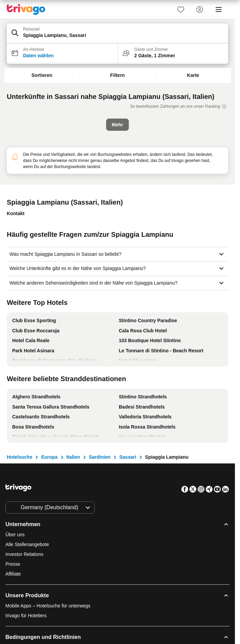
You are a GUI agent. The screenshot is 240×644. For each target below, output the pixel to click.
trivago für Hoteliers (26, 616)
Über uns (15, 535)
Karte (193, 75)
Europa (49, 457)
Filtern (117, 75)
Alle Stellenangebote (27, 544)
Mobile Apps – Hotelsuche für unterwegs (48, 606)
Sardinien (100, 457)
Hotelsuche (19, 457)
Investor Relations (24, 554)
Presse (13, 564)
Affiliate (13, 574)
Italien (73, 457)
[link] (181, 9)
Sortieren (42, 75)
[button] (117, 34)
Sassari (128, 457)
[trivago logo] (26, 9)
